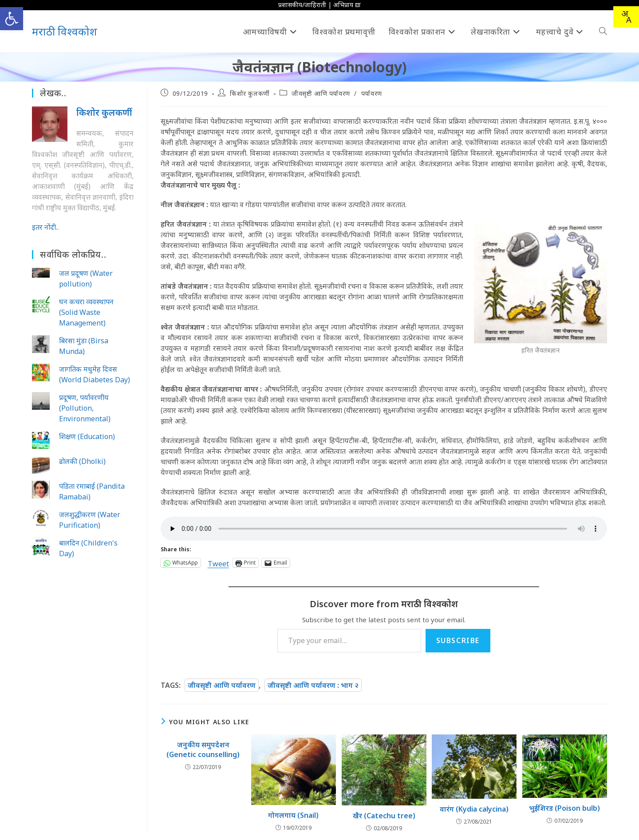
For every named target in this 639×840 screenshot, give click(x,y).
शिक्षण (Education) (87, 436)
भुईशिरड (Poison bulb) (564, 808)
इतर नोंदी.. (45, 227)
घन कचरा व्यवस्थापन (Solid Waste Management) (86, 312)
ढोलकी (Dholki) (82, 461)
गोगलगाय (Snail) (293, 815)
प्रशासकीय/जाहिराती (302, 5)
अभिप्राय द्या (347, 5)
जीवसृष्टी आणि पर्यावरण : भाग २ (313, 685)
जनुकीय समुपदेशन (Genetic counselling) (203, 750)
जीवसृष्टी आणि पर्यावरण (321, 93)
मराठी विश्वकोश (65, 31)
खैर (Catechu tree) (384, 816)
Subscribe (458, 640)
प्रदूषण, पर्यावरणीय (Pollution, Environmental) (85, 408)
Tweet (218, 563)
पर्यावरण (372, 93)
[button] (12, 19)
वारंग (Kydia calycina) (474, 809)
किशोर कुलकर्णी (250, 93)
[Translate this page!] (626, 17)
